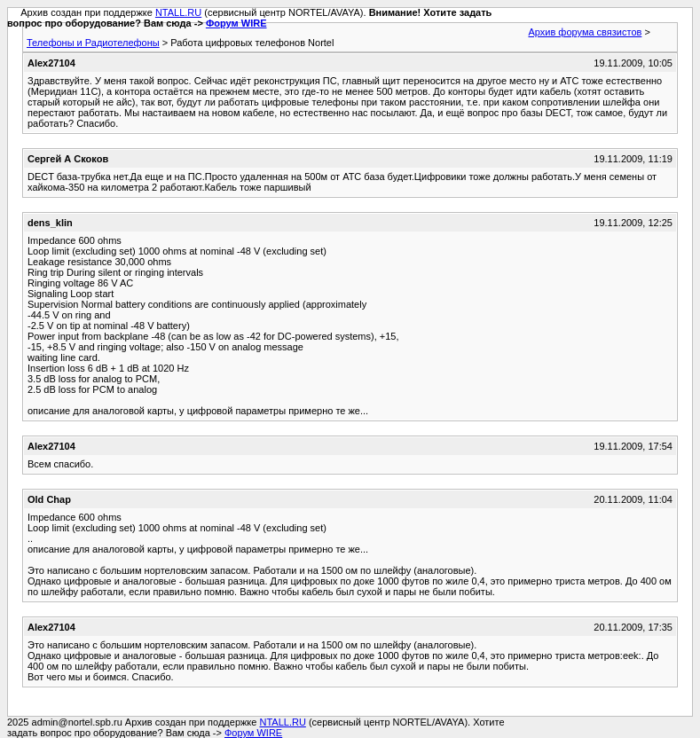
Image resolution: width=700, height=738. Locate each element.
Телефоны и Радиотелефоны (93, 43)
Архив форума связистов (585, 32)
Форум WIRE (236, 23)
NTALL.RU (178, 12)
